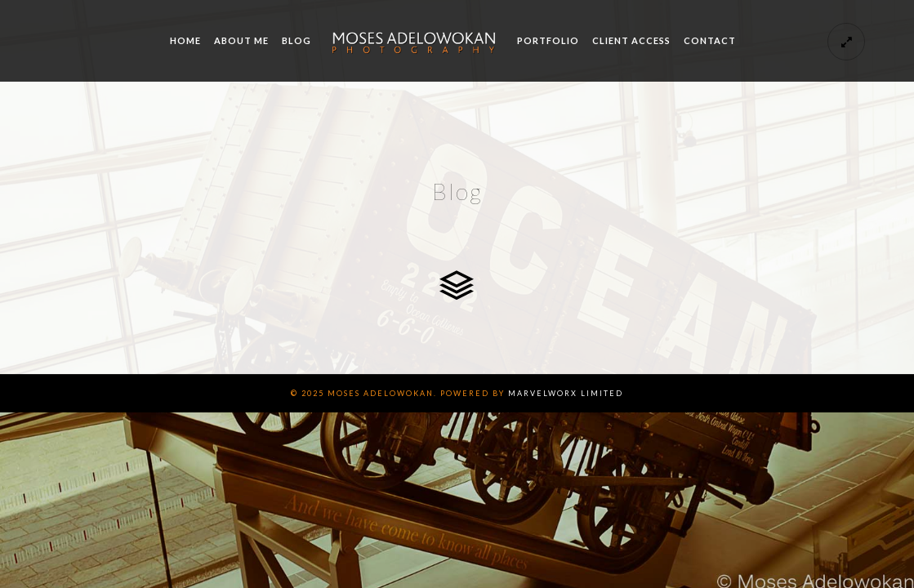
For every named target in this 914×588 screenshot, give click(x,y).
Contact (710, 40)
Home (185, 40)
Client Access (631, 40)
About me (241, 40)
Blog (296, 40)
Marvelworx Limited (566, 393)
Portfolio (548, 40)
